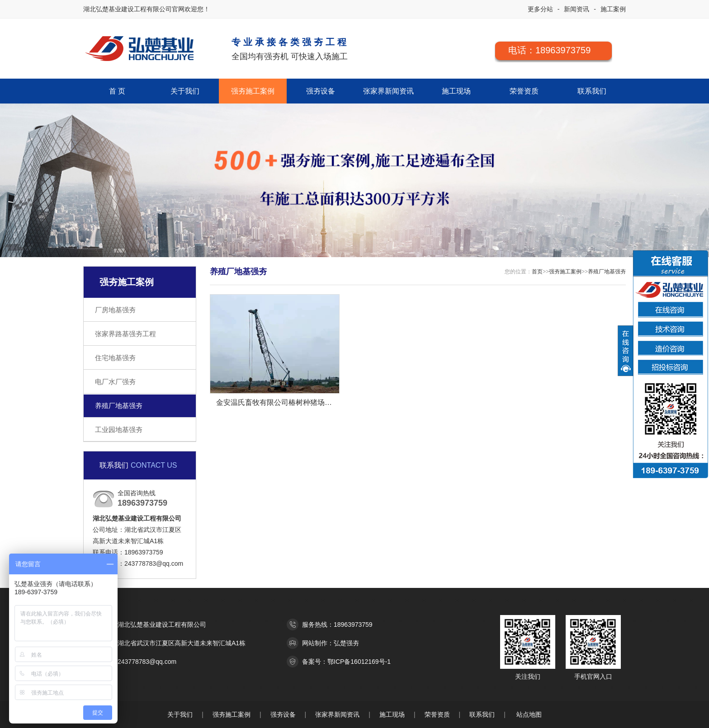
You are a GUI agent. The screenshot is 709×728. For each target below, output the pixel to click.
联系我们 (592, 91)
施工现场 (456, 91)
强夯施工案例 (253, 91)
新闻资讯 (577, 9)
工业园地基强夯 (119, 430)
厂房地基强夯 (115, 310)
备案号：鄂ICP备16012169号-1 (346, 662)
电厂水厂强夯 (115, 382)
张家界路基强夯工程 (125, 334)
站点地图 (529, 714)
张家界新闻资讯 (388, 91)
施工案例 (613, 9)
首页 (537, 272)
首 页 (117, 91)
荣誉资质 (524, 91)
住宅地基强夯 (115, 358)
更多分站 (540, 9)
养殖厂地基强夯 (119, 406)
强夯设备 (321, 91)
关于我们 (185, 91)
